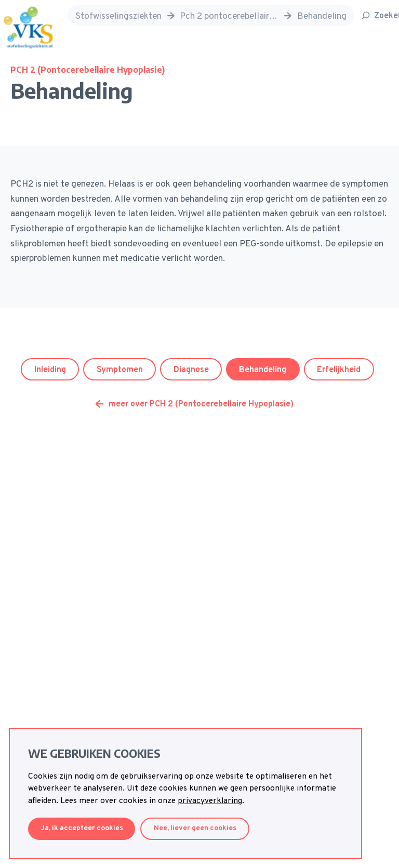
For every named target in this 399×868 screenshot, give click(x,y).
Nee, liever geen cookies (195, 828)
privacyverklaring (210, 801)
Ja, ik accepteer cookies (82, 828)
